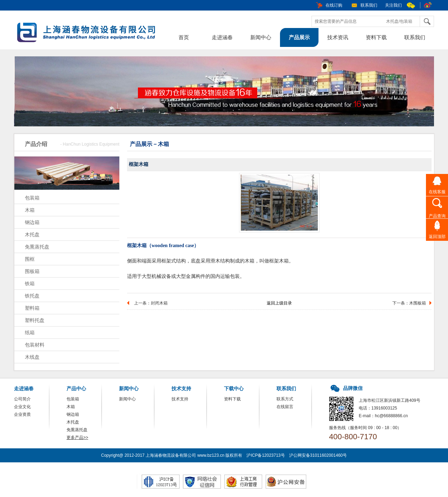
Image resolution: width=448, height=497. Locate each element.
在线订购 (334, 5)
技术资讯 (338, 37)
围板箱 (32, 271)
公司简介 (22, 399)
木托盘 (32, 234)
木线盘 (32, 357)
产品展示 (299, 37)
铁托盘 (32, 296)
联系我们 (369, 5)
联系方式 (285, 399)
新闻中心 (261, 37)
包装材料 (35, 345)
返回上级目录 (279, 303)
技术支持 (180, 399)
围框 (30, 259)
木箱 (30, 210)
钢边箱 (32, 222)
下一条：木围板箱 (409, 303)
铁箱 (30, 283)
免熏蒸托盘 (37, 247)
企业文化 (22, 407)
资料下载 (376, 37)
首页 (184, 37)
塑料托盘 (35, 320)
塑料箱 (32, 308)
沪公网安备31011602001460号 (318, 455)
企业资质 (22, 414)
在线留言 (285, 407)
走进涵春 (222, 37)
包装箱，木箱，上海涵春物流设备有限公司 (89, 33)
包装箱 (32, 198)
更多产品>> (77, 437)
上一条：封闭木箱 (151, 303)
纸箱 (30, 332)
